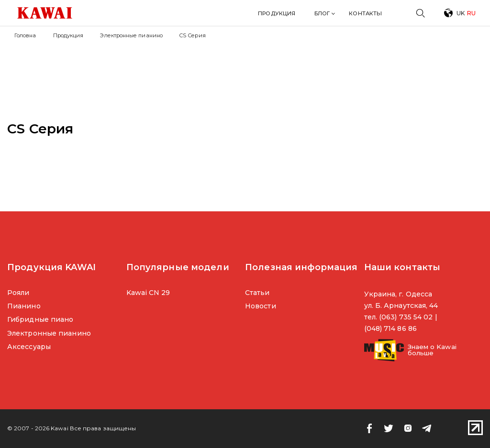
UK (461, 13)
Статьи (257, 293)
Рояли (18, 293)
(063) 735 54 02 (406, 317)
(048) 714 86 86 (390, 328)
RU (471, 13)
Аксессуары (29, 347)
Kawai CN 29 (148, 293)
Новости (261, 306)
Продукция (277, 13)
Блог (322, 13)
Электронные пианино (131, 35)
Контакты (365, 13)
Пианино (24, 306)
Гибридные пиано (40, 319)
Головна (25, 35)
